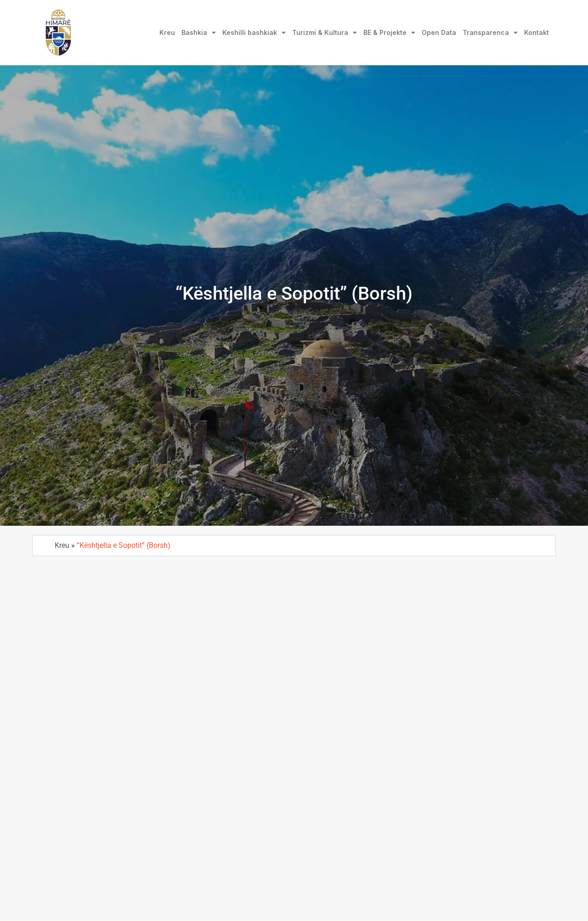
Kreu (167, 32)
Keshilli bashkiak (254, 33)
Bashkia (199, 33)
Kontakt (537, 32)
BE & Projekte (389, 33)
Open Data (439, 32)
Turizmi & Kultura (325, 33)
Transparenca (490, 33)
